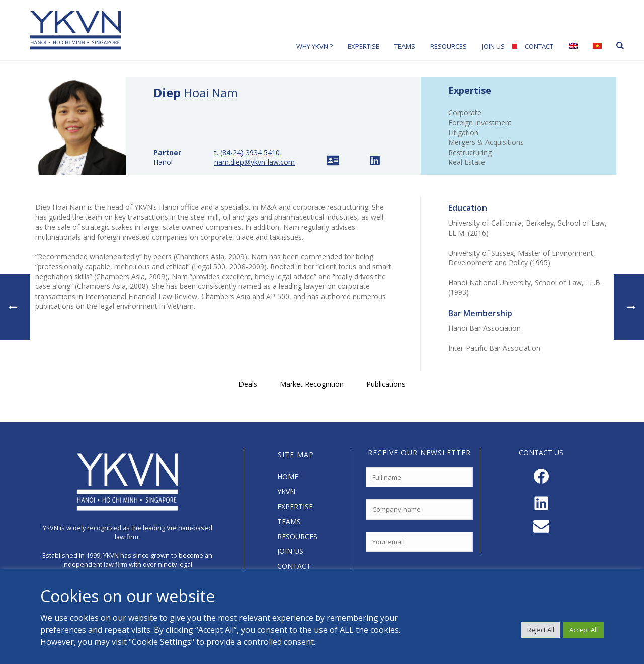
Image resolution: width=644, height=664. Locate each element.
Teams (405, 46)
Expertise (364, 46)
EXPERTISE (295, 507)
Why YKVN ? (314, 46)
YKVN (286, 492)
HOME (288, 476)
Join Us (493, 46)
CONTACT (294, 566)
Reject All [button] (541, 630)
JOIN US (290, 551)
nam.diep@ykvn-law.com (255, 162)
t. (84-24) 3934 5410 (247, 152)
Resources (449, 46)
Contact (539, 46)
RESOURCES (297, 536)
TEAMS (289, 521)
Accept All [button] (583, 630)
